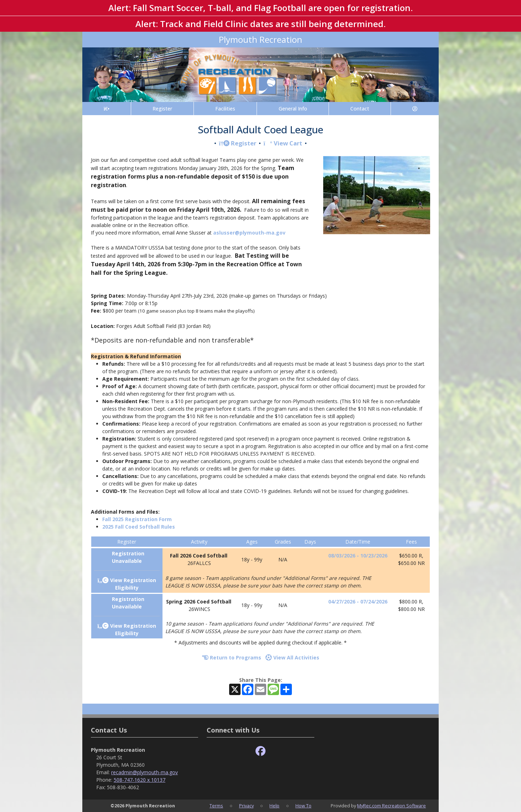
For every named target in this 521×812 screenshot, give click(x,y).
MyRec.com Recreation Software (391, 806)
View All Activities (292, 657)
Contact (360, 109)
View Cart (283, 143)
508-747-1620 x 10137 (140, 780)
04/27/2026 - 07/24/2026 (358, 602)
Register (162, 109)
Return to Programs (232, 657)
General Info (293, 109)
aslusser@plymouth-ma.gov (249, 233)
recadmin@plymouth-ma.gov (145, 772)
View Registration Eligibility (127, 584)
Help (274, 806)
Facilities (225, 109)
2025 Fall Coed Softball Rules (139, 527)
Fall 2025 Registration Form (137, 519)
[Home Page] (107, 109)
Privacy (246, 806)
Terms (216, 806)
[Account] (415, 109)
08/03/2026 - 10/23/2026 (358, 556)
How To (303, 806)
